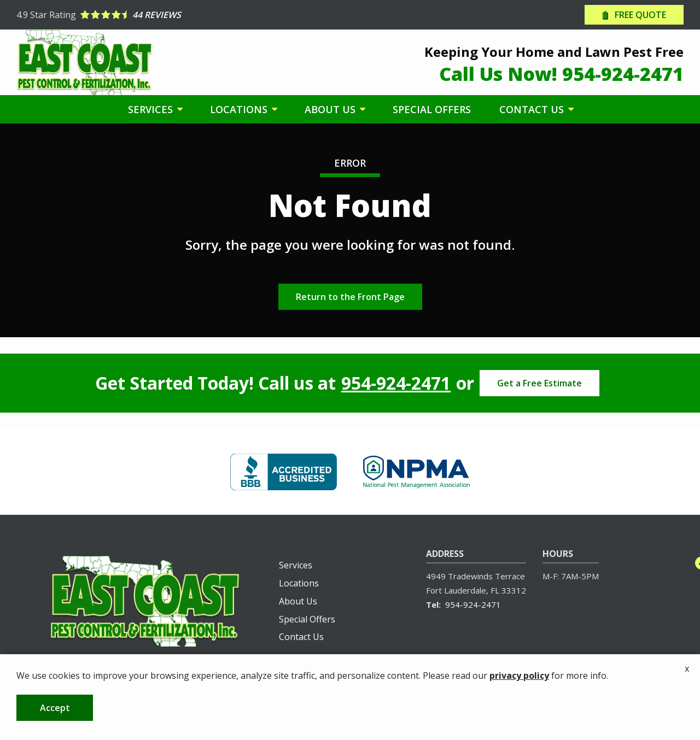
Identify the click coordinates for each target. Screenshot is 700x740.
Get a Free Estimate (539, 383)
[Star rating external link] (183, 15)
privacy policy (519, 704)
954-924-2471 (396, 383)
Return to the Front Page (350, 297)
